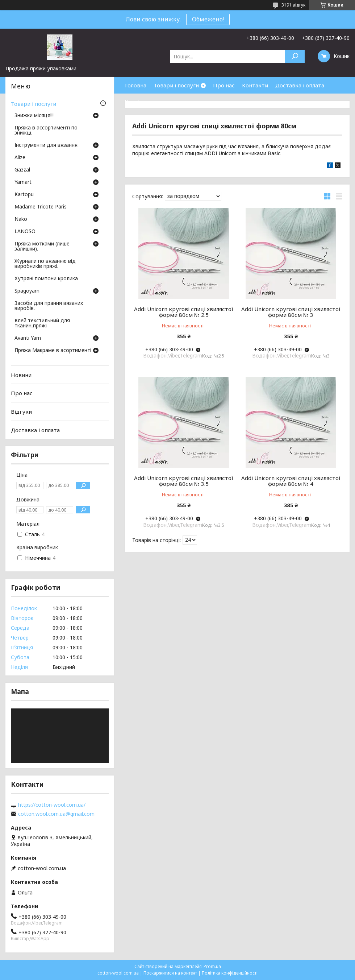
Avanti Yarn (28, 338)
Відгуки (21, 412)
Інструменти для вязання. (47, 145)
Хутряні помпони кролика (46, 279)
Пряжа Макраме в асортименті (53, 351)
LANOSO (25, 232)
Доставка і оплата (300, 85)
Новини (21, 375)
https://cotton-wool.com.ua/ (52, 805)
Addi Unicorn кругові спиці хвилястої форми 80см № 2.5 (184, 312)
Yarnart (23, 182)
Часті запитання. (147, 102)
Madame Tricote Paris (41, 207)
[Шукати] (295, 56)
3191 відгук (293, 5)
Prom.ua (212, 966)
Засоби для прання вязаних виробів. (49, 306)
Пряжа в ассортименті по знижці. (46, 131)
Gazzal (22, 170)
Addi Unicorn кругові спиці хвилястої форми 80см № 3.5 (184, 481)
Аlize (20, 158)
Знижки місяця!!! (34, 116)
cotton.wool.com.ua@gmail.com (56, 814)
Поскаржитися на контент (170, 973)
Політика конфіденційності (230, 973)
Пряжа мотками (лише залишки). (42, 247)
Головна (136, 85)
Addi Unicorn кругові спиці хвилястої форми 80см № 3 (291, 312)
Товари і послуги (176, 85)
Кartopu (24, 195)
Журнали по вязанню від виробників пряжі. (45, 264)
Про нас (224, 85)
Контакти (255, 85)
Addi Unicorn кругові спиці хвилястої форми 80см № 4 (291, 481)
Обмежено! (208, 19)
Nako (21, 219)
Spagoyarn (27, 291)
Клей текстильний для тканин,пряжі (42, 323)
